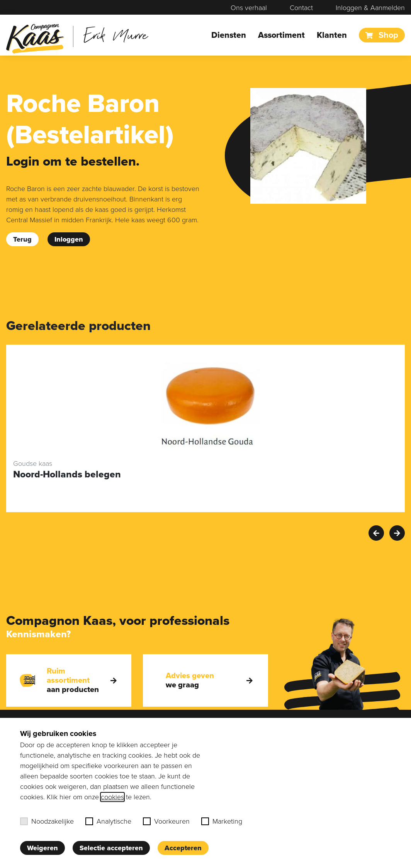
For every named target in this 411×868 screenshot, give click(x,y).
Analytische (108, 821)
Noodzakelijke (47, 821)
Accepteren (183, 848)
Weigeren (42, 848)
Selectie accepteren (111, 848)
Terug (22, 239)
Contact (301, 8)
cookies (112, 797)
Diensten (229, 35)
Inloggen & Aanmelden (370, 8)
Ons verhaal (249, 8)
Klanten (332, 35)
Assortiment (281, 35)
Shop (382, 35)
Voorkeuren (166, 821)
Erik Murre (116, 35)
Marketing (222, 821)
